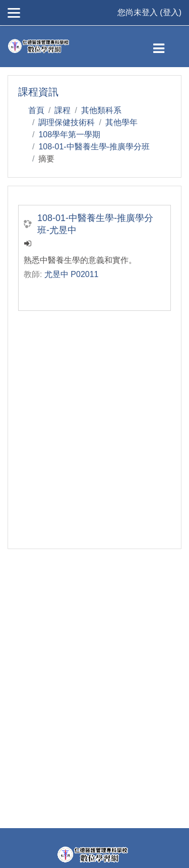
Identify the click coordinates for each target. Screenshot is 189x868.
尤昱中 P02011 (72, 274)
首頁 (36, 110)
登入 (171, 12)
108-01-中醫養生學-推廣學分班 (94, 147)
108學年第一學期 (69, 134)
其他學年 (121, 122)
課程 (62, 110)
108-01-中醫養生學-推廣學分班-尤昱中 (95, 224)
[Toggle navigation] (167, 46)
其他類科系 (101, 110)
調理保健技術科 (67, 122)
